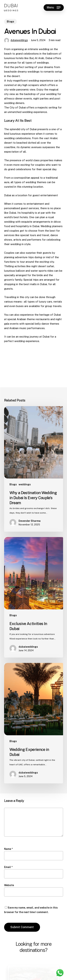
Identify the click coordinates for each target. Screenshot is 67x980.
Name (8, 849)
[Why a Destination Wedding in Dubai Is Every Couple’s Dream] (34, 469)
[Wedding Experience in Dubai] (34, 723)
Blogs (10, 22)
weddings (25, 484)
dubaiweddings (19, 40)
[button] (54, 8)
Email (8, 867)
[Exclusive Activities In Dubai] (34, 597)
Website (9, 885)
